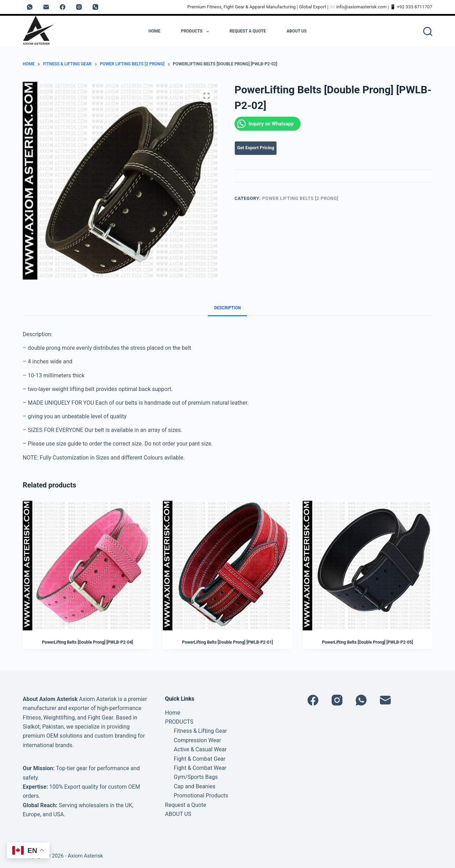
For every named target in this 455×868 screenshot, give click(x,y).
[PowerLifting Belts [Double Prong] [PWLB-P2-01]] (228, 566)
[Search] (428, 31)
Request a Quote (248, 31)
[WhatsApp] (30, 7)
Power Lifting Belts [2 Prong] (300, 198)
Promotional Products (201, 795)
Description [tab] (228, 308)
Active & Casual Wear (200, 749)
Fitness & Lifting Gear (200, 731)
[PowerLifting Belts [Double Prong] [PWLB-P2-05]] (367, 566)
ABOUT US (297, 31)
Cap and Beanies (194, 786)
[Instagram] (79, 7)
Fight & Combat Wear (200, 768)
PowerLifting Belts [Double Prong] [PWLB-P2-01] (228, 642)
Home (154, 31)
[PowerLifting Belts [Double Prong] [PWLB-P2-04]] (88, 566)
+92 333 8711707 (414, 7)
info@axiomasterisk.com (361, 7)
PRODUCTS (195, 31)
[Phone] (95, 7)
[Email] (46, 7)
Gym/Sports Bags (196, 777)
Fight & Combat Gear (200, 759)
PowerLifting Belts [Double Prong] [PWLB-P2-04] (87, 642)
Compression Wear (197, 740)
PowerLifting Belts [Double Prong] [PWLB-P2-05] (367, 642)
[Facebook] (63, 7)
